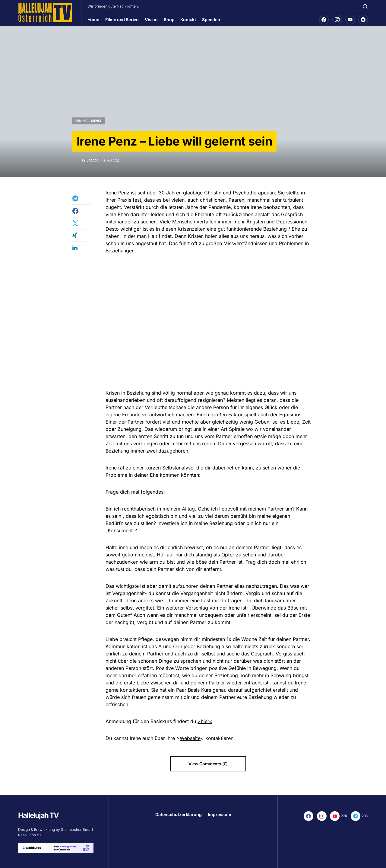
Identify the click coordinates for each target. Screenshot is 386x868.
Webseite (190, 738)
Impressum (220, 814)
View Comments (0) (208, 764)
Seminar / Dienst (89, 121)
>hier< (205, 721)
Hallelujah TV (38, 815)
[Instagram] (337, 20)
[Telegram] (363, 20)
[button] (365, 6)
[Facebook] (324, 20)
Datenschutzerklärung (179, 814)
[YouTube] (350, 20)
